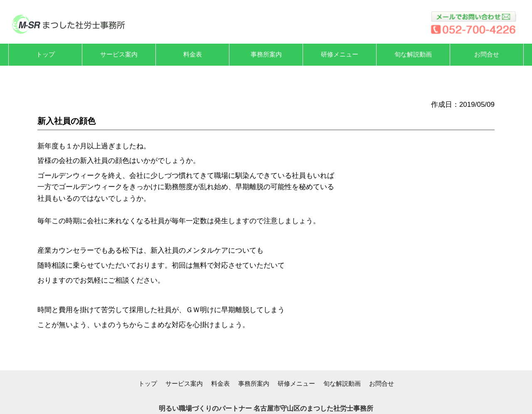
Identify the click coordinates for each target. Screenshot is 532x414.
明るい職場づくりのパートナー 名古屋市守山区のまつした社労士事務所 (266, 408)
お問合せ (382, 383)
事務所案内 (254, 383)
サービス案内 (184, 383)
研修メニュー (296, 383)
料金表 (220, 383)
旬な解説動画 (342, 383)
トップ (148, 383)
